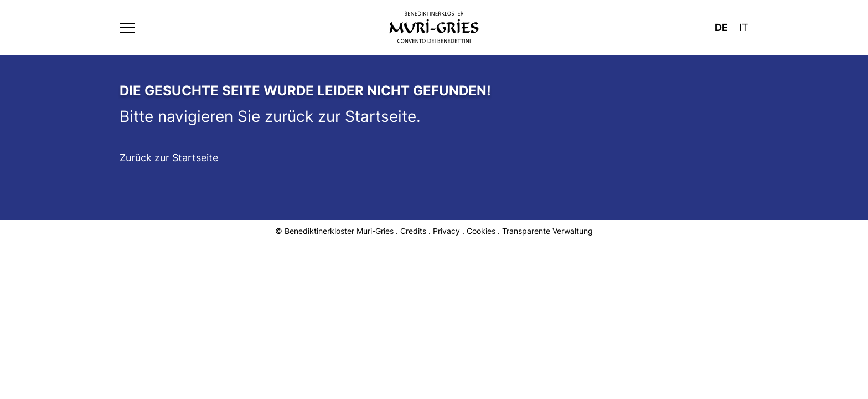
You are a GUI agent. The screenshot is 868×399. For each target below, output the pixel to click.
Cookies (481, 231)
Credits (413, 231)
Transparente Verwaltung (547, 231)
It (744, 27)
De (721, 27)
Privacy (446, 231)
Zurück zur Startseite (169, 158)
